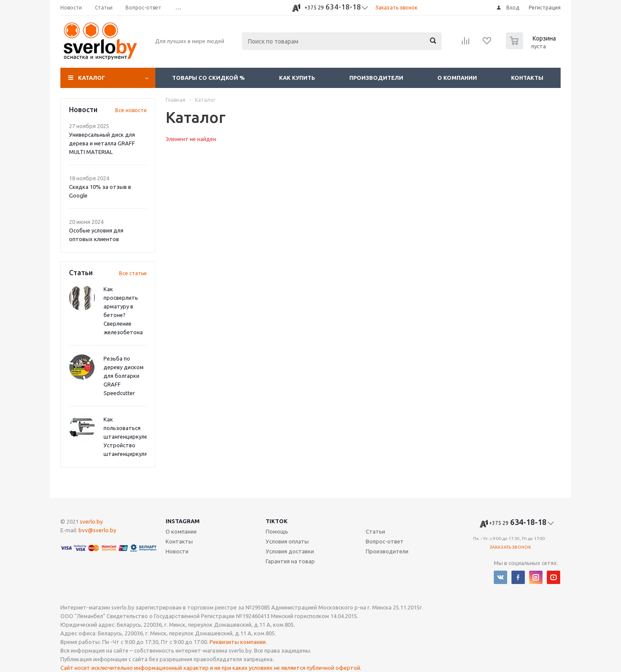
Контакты (527, 78)
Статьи (375, 531)
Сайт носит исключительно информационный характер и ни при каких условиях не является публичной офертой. (211, 668)
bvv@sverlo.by (97, 530)
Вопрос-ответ (385, 541)
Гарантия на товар (290, 561)
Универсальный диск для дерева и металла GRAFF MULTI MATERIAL (102, 143)
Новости (177, 551)
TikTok (277, 521)
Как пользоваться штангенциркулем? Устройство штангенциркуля (129, 436)
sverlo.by (91, 521)
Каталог (92, 78)
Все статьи (133, 273)
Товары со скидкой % (209, 78)
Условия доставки (290, 551)
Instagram (183, 521)
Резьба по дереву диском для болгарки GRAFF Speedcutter (124, 376)
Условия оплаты (287, 541)
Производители (376, 78)
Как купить (297, 78)
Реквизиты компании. (238, 642)
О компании (457, 78)
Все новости (131, 110)
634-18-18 (333, 7)
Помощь (277, 531)
